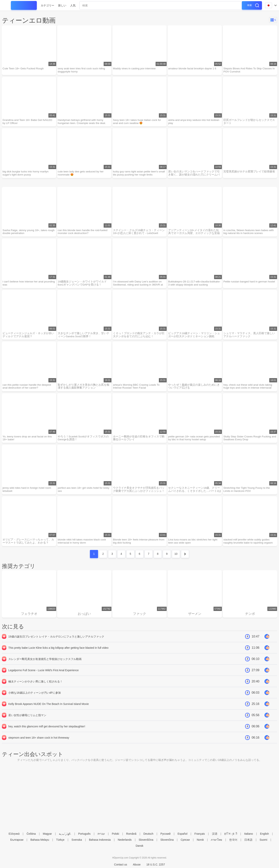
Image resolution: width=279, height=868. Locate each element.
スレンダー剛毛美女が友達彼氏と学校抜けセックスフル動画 (45, 664)
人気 (73, 5)
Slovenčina (167, 840)
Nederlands (125, 840)
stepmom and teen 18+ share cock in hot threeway (39, 742)
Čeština (31, 834)
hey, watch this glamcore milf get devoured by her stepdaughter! (47, 731)
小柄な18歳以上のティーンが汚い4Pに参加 (35, 697)
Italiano (248, 834)
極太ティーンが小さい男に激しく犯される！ (35, 686)
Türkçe (60, 840)
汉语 (215, 834)
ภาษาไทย (216, 840)
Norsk (200, 840)
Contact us (121, 865)
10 (176, 558)
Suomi (263, 840)
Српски (185, 840)
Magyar (47, 834)
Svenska (77, 840)
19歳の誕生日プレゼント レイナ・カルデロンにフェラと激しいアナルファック (56, 641)
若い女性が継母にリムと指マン (27, 720)
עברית (101, 834)
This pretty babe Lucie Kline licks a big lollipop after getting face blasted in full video (58, 652)
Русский (165, 834)
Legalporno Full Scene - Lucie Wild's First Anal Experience (43, 675)
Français (200, 834)
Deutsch (148, 834)
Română (131, 834)
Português (84, 834)
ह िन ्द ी (231, 834)
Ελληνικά (14, 834)
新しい (62, 5)
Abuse (137, 865)
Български (17, 840)
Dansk (139, 846)
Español (182, 834)
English (264, 834)
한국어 (233, 840)
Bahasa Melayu (40, 840)
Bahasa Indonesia (100, 840)
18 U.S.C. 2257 (156, 865)
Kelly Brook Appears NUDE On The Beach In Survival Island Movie (49, 709)
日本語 (248, 840)
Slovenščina (146, 840)
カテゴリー (47, 5)
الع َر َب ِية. (65, 834)
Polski (115, 834)
